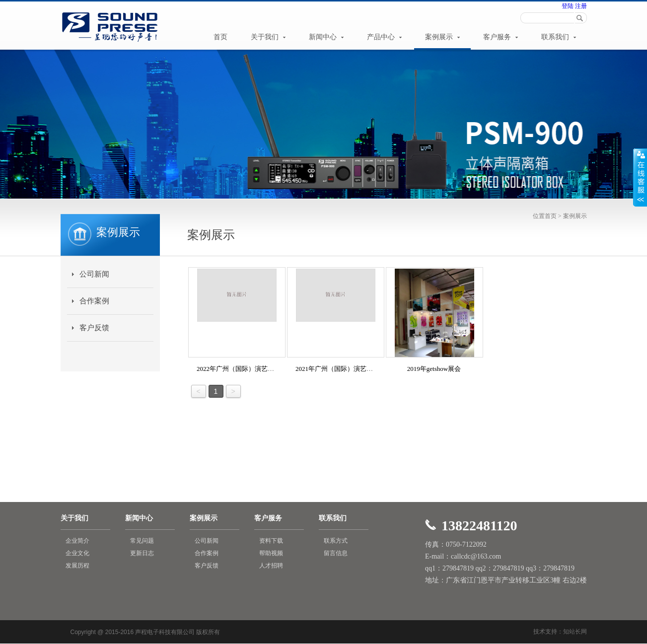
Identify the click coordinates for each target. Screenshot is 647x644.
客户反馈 (94, 328)
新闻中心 (326, 37)
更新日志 (142, 553)
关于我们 (268, 37)
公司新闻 (94, 274)
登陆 (568, 6)
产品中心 (384, 37)
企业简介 (77, 541)
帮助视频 (271, 553)
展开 (640, 177)
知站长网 (575, 632)
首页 (220, 37)
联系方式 (336, 541)
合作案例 (94, 301)
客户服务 (501, 37)
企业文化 (77, 553)
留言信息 (336, 553)
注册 (580, 6)
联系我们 (559, 37)
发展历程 (77, 566)
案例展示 (442, 37)
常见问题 (142, 541)
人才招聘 (271, 566)
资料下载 (271, 541)
